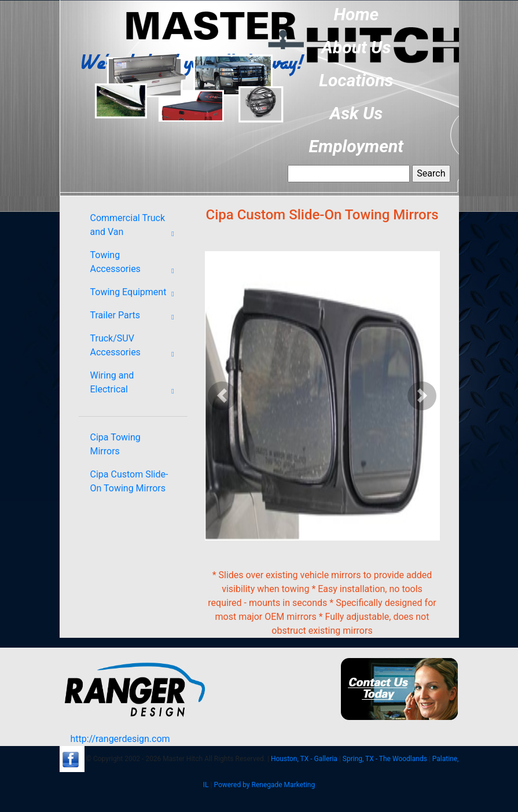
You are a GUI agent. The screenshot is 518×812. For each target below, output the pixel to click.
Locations (356, 80)
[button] (223, 396)
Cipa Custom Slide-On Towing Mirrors (129, 481)
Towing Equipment (136, 294)
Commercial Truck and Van (136, 227)
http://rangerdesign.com (120, 739)
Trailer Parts (136, 317)
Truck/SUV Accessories (136, 348)
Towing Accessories (136, 264)
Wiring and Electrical (136, 385)
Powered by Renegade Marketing (264, 785)
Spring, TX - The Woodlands (385, 759)
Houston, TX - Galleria (304, 759)
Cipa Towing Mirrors (115, 444)
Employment (357, 146)
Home (356, 14)
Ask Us (357, 113)
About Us (356, 47)
